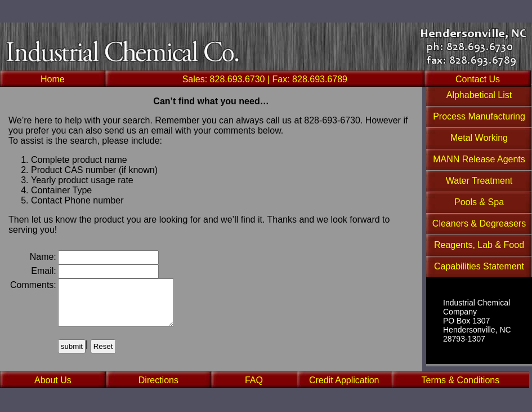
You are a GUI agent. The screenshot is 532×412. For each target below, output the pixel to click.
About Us (53, 380)
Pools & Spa (479, 202)
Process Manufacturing (479, 116)
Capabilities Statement (479, 266)
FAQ (254, 380)
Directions (158, 380)
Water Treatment (479, 181)
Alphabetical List (479, 95)
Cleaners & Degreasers (479, 223)
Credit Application (344, 380)
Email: (43, 271)
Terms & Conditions (460, 380)
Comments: (33, 285)
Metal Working (479, 138)
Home (53, 79)
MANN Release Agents (479, 159)
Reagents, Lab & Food (479, 245)
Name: (43, 257)
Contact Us (478, 79)
